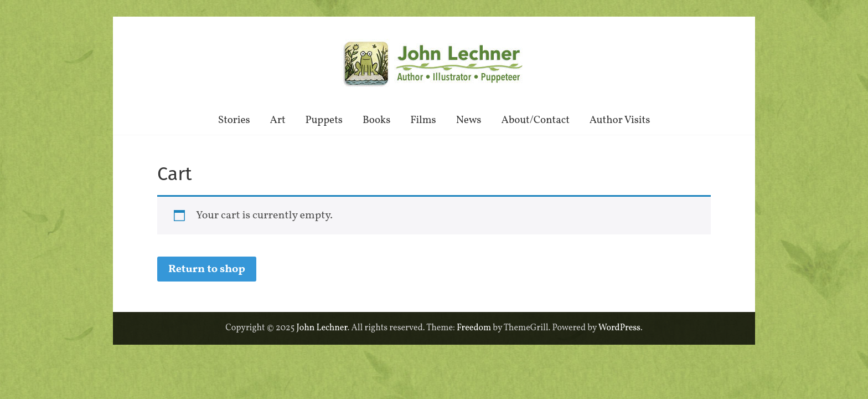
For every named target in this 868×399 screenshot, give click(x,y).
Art (278, 120)
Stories (234, 120)
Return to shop (207, 269)
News (469, 120)
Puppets (324, 120)
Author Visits (620, 120)
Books (376, 120)
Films (423, 120)
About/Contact (536, 120)
